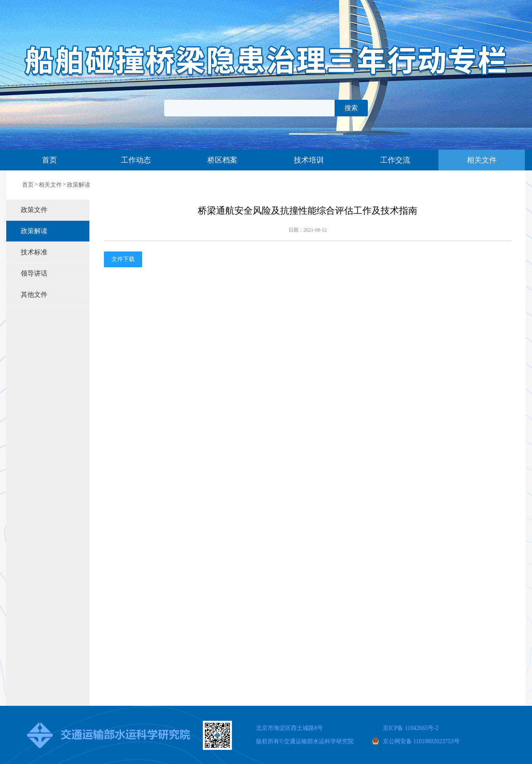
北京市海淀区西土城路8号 (289, 728)
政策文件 (34, 210)
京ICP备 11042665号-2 (411, 728)
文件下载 (123, 259)
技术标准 (34, 252)
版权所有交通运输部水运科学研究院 (305, 741)
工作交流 (395, 160)
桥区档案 (222, 160)
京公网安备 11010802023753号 (421, 741)
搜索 (351, 108)
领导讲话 (34, 273)
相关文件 (482, 160)
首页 (49, 160)
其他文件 (34, 295)
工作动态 (136, 160)
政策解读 (79, 185)
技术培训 (309, 160)
